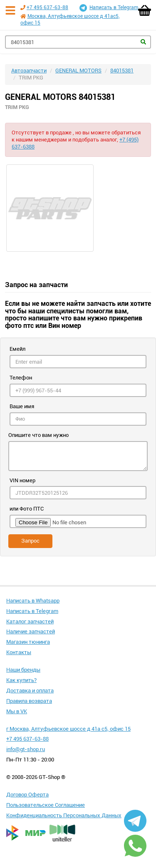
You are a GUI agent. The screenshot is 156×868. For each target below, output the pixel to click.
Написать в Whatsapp (33, 601)
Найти (143, 42)
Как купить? (21, 680)
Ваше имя (22, 406)
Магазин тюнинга (28, 642)
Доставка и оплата (30, 691)
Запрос (30, 541)
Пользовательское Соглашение (46, 805)
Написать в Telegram (109, 8)
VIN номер (22, 480)
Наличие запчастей (31, 631)
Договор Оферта (27, 795)
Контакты (19, 652)
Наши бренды (23, 670)
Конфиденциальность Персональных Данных (64, 815)
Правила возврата (29, 701)
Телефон (21, 378)
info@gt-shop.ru (26, 749)
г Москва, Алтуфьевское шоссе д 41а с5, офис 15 (68, 729)
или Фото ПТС (27, 509)
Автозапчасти (29, 71)
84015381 (122, 71)
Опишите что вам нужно (38, 435)
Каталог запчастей (30, 621)
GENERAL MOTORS (78, 71)
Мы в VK (17, 711)
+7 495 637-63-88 (47, 7)
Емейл (17, 349)
